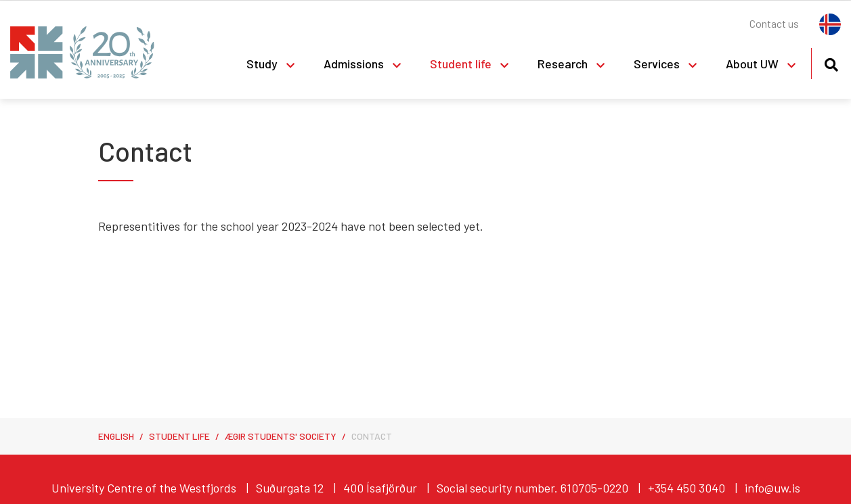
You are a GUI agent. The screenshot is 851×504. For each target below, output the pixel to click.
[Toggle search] (831, 63)
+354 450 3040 (686, 488)
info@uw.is (772, 488)
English (116, 436)
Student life (179, 436)
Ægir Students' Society (281, 436)
